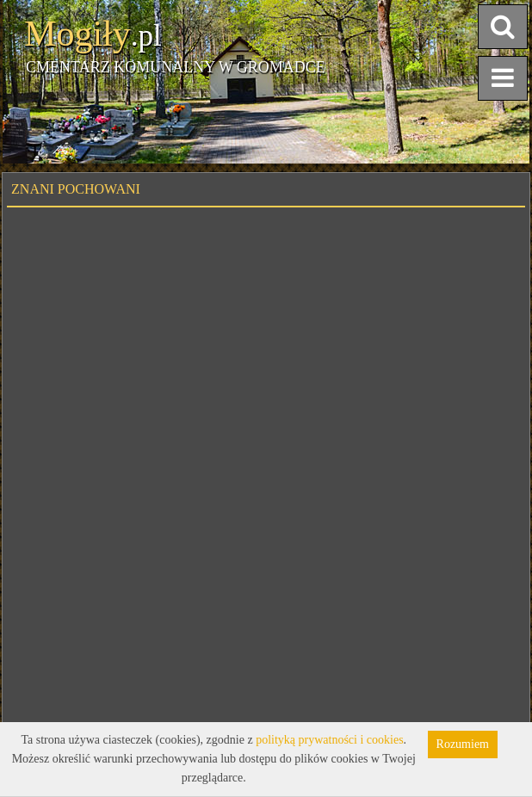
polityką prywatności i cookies (329, 740)
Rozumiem (463, 744)
